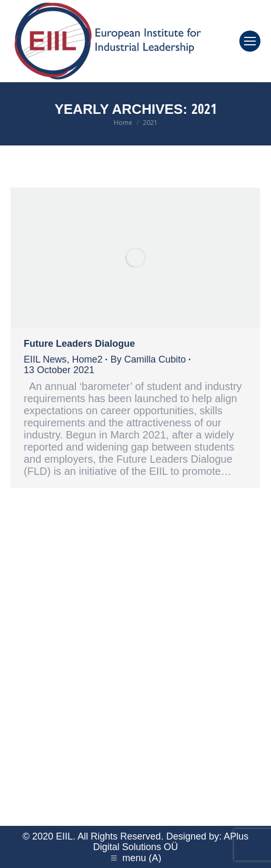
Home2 (87, 359)
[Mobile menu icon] (250, 41)
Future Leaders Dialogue (79, 344)
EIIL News (45, 359)
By (148, 359)
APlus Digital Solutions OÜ (171, 842)
